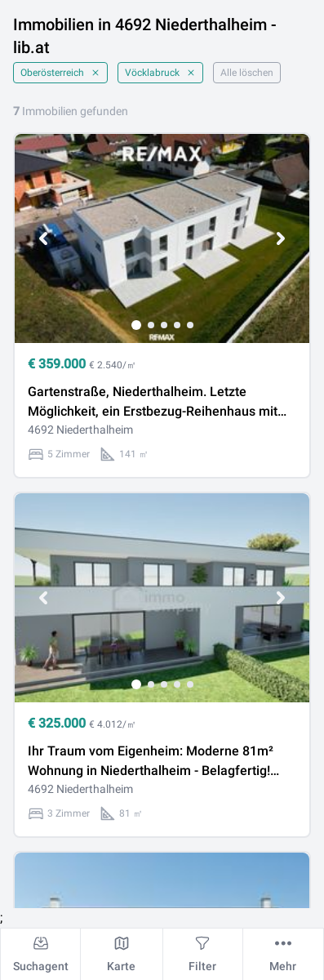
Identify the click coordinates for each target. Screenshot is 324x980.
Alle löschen (247, 73)
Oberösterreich (60, 73)
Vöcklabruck (160, 73)
